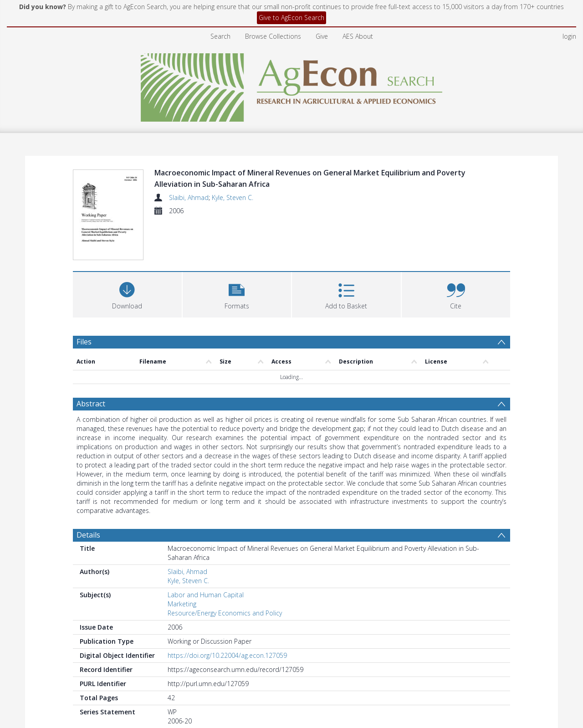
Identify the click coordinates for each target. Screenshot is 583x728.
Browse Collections (273, 36)
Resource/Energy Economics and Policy (225, 571)
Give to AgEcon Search (291, 18)
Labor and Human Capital (206, 553)
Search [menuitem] (220, 36)
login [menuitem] (569, 36)
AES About (358, 36)
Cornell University (193, 693)
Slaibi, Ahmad (189, 197)
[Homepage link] (292, 85)
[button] (237, 252)
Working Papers (411, 693)
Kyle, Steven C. (233, 197)
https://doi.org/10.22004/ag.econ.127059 (227, 613)
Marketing (182, 562)
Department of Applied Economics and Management (303, 693)
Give (322, 36)
